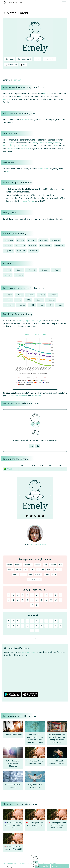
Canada (15, 396)
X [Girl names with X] (60, 600)
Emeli (9, 270)
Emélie (6, 145)
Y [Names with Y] (32, 631)
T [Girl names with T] (42, 600)
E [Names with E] (27, 621)
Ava (26, 570)
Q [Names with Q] (27, 626)
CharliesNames (10, 864)
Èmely (13, 145)
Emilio (14, 148)
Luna (47, 574)
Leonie (22, 305)
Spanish (8, 251)
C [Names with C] (18, 621)
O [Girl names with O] (18, 600)
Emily (11, 143)
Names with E (49, 59)
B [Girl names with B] (13, 595)
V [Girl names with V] (51, 600)
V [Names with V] (51, 626)
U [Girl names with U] (46, 600)
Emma (9, 300)
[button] (20, 496)
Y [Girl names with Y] (32, 605)
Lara (61, 305)
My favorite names (59, 866)
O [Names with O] (18, 626)
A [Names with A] (8, 621)
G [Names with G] (37, 621)
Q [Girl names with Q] (27, 600)
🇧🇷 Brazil (8, 469)
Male (56, 145)
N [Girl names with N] (13, 600)
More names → (34, 579)
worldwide (36, 396)
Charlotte (28, 565)
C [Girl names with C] (18, 595)
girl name (18, 80)
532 (23, 65)
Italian (8, 245)
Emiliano (25, 148)
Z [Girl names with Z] (37, 605)
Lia (42, 305)
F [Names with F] (32, 621)
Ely (8, 171)
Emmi (40, 169)
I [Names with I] (46, 621)
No (38, 446)
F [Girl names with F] (32, 595)
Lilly (33, 305)
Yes (31, 446)
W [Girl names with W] (56, 600)
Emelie (34, 143)
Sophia (18, 565)
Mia (19, 300)
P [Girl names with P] (23, 600)
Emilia (28, 145)
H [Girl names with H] (42, 595)
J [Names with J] (51, 621)
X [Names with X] (60, 626)
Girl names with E (24, 59)
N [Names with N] (13, 626)
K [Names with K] (56, 621)
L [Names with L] (61, 621)
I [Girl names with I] (46, 595)
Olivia (19, 570)
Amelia (53, 565)
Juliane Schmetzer (39, 544)
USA (8, 396)
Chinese (9, 240)
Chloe (23, 574)
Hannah (58, 570)
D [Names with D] (23, 621)
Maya (15, 574)
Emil (21, 96)
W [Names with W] (56, 626)
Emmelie (48, 143)
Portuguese (45, 245)
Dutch (20, 240)
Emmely (57, 143)
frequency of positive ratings (28, 320)
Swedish (21, 251)
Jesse (25, 201)
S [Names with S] (37, 626)
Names (38, 59)
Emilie (46, 94)
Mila (29, 300)
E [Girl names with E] (27, 595)
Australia (23, 396)
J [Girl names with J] (51, 595)
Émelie (21, 145)
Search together (43, 866)
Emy (46, 169)
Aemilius (7, 99)
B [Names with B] (13, 621)
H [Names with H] (42, 621)
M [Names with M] (8, 626)
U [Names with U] (46, 626)
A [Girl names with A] (8, 595)
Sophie (40, 300)
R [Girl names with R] (32, 600)
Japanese (20, 245)
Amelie (54, 295)
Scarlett (38, 574)
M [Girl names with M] (8, 600)
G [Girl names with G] (37, 595)
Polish (32, 245)
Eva (30, 574)
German (56, 240)
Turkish (33, 251)
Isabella (41, 570)
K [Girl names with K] (56, 595)
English (32, 240)
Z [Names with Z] (37, 631)
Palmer (31, 201)
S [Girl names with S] (37, 600)
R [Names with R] (32, 626)
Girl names (10, 59)
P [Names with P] (23, 626)
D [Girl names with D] (23, 595)
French (43, 240)
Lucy (54, 574)
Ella (51, 305)
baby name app (29, 652)
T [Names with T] (42, 626)
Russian (59, 245)
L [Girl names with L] (61, 595)
